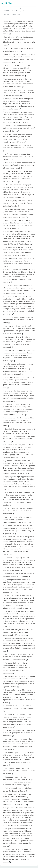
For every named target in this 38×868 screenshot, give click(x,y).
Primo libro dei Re (11, 10)
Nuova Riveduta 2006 (12, 15)
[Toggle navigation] (34, 3)
